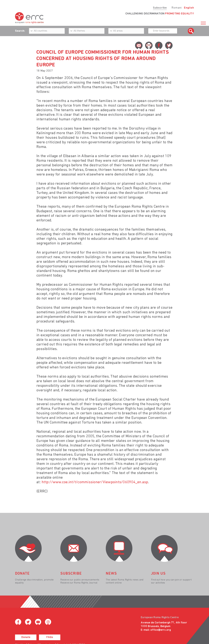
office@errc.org (161, 630)
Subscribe (160, 8)
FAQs (50, 637)
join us (158, 574)
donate (22, 574)
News (111, 574)
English (189, 8)
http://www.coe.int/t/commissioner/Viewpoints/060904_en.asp (95, 482)
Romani (177, 8)
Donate (26, 637)
